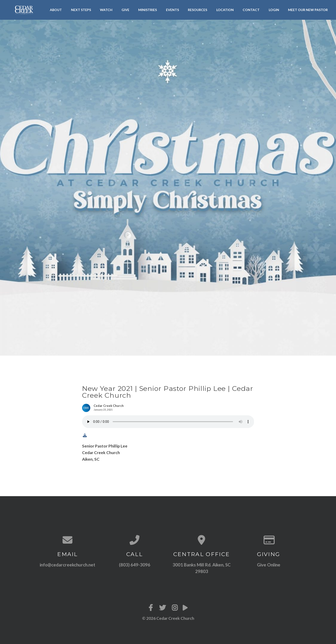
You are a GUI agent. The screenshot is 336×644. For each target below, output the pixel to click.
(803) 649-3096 (135, 565)
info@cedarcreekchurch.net (67, 565)
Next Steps (81, 10)
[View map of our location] (202, 540)
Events (172, 10)
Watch (106, 10)
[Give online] (269, 540)
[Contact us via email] (68, 540)
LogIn (274, 10)
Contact (251, 10)
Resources (198, 10)
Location (225, 10)
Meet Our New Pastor (308, 10)
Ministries (148, 10)
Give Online (269, 565)
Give (125, 10)
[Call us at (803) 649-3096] (135, 540)
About (56, 10)
